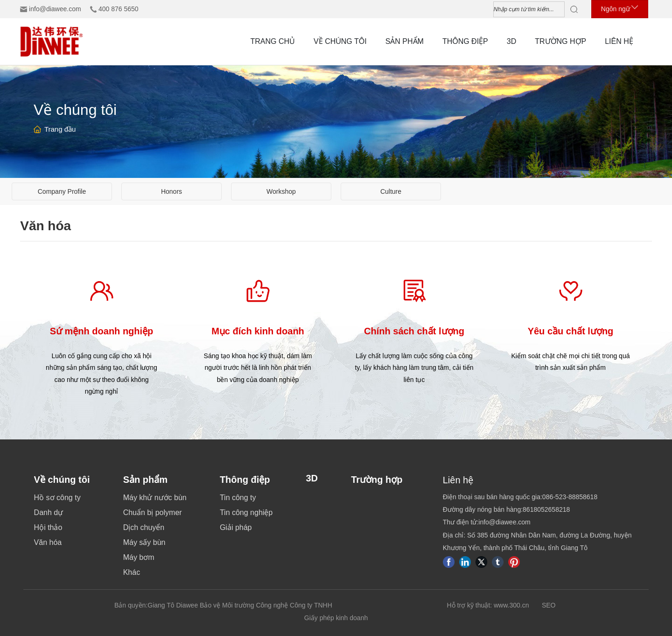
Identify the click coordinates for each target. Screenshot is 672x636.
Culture (391, 191)
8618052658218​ (546, 509)
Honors (171, 191)
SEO (549, 605)
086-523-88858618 (570, 497)
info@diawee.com (55, 9)
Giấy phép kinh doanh (336, 618)
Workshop (281, 191)
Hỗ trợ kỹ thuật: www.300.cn (488, 605)
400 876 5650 (119, 9)
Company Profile (62, 191)
